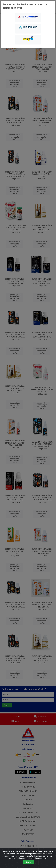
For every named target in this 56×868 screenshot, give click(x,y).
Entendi (29, 862)
